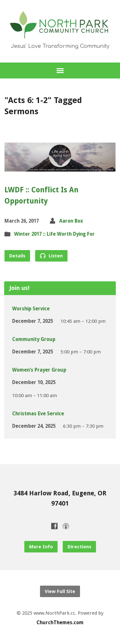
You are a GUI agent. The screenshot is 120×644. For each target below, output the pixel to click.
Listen (51, 256)
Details (17, 256)
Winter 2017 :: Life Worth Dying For (54, 234)
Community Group (34, 339)
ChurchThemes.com (60, 623)
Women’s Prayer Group (39, 370)
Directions (79, 547)
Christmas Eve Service (38, 414)
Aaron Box (71, 221)
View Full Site (60, 591)
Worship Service (31, 309)
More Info (41, 547)
